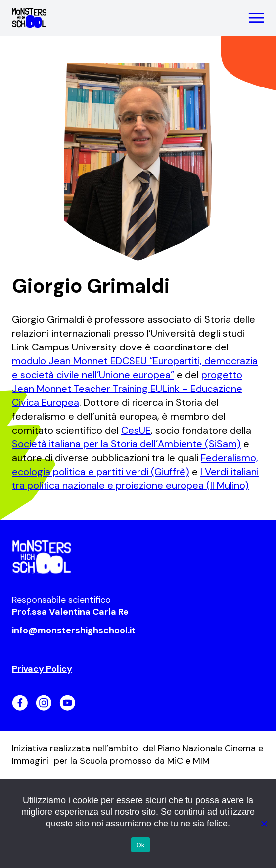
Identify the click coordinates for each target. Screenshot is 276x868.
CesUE (136, 430)
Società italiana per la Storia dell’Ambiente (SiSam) (126, 444)
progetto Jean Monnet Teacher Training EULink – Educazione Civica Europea (127, 389)
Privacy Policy (42, 669)
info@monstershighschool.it (74, 630)
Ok (140, 845)
